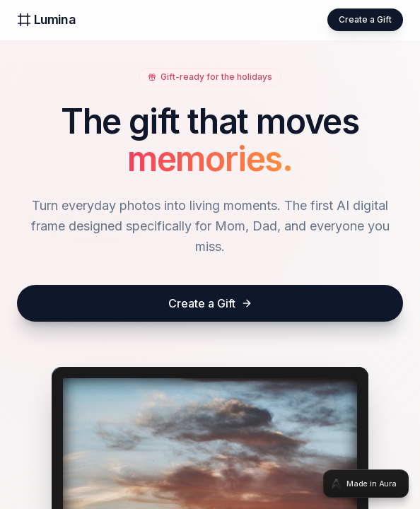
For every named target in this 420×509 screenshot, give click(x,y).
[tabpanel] (210, 255)
